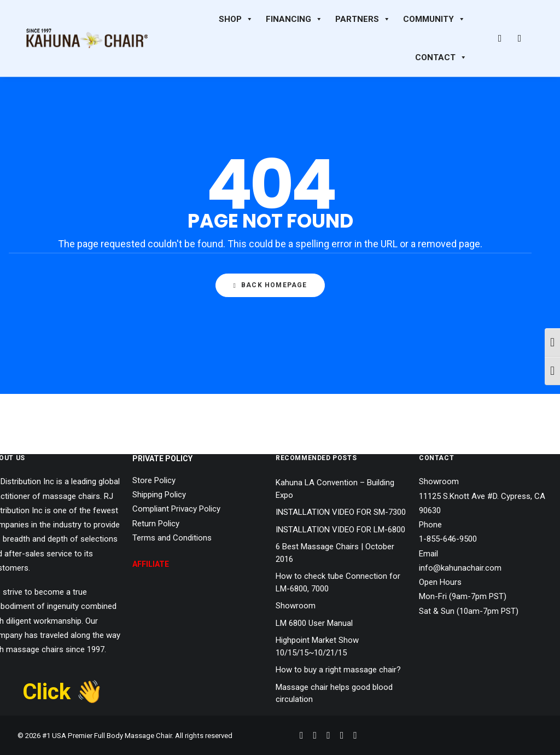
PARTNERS (363, 19)
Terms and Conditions (172, 538)
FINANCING (294, 19)
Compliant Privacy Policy (176, 509)
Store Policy (154, 480)
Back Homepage (270, 286)
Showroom (296, 606)
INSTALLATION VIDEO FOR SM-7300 (341, 512)
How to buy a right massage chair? (338, 670)
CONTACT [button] (441, 57)
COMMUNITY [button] (434, 19)
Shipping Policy (159, 495)
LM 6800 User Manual (314, 623)
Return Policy (156, 524)
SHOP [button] (236, 19)
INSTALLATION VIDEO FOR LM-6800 (340, 530)
